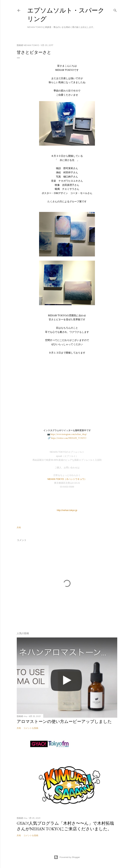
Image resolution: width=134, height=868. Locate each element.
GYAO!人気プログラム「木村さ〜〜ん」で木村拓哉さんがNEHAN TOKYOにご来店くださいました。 (65, 826)
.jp (76, 510)
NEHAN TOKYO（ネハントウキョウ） (67, 479)
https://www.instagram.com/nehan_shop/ (69, 434)
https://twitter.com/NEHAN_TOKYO (69, 438)
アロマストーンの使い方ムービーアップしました (64, 721)
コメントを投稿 (31, 728)
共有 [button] (19, 527)
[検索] (115, 10)
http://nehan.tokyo (66, 510)
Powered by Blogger (67, 857)
